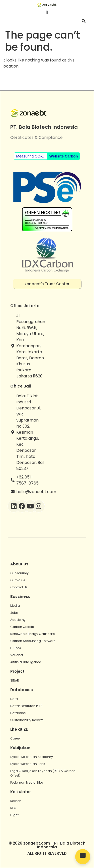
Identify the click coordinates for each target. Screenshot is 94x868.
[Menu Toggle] (47, 12)
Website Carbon (64, 156)
